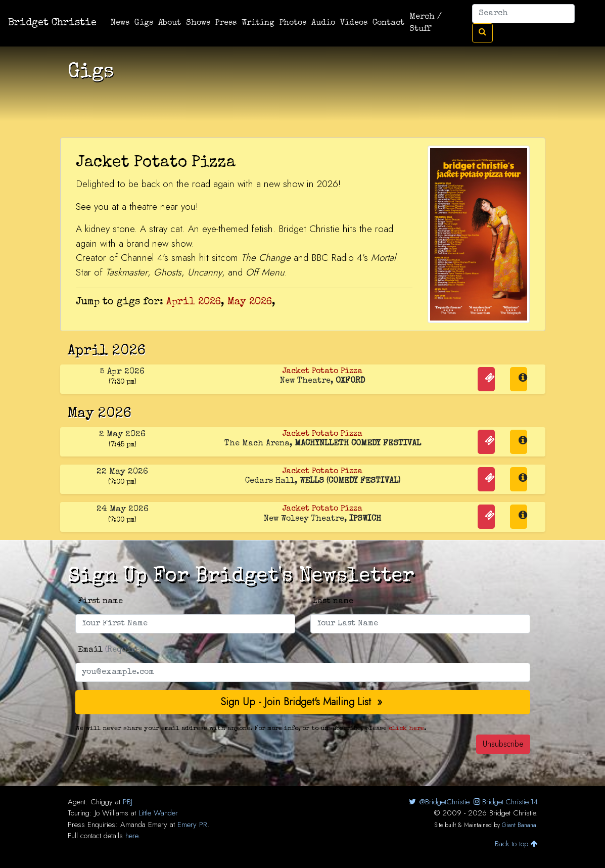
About (170, 23)
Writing (258, 23)
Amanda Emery (144, 825)
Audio (323, 23)
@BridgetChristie (438, 802)
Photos (293, 23)
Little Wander (158, 813)
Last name (333, 602)
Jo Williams (111, 813)
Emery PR (192, 825)
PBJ (128, 802)
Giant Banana (519, 825)
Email (112, 650)
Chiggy (102, 802)
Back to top (516, 844)
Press (226, 23)
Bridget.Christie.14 (505, 802)
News (120, 23)
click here (406, 729)
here (132, 836)
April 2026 (194, 302)
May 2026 (250, 302)
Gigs (144, 23)
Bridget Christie (52, 23)
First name (100, 602)
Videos (354, 23)
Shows (198, 23)
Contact (388, 23)
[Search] (523, 14)
